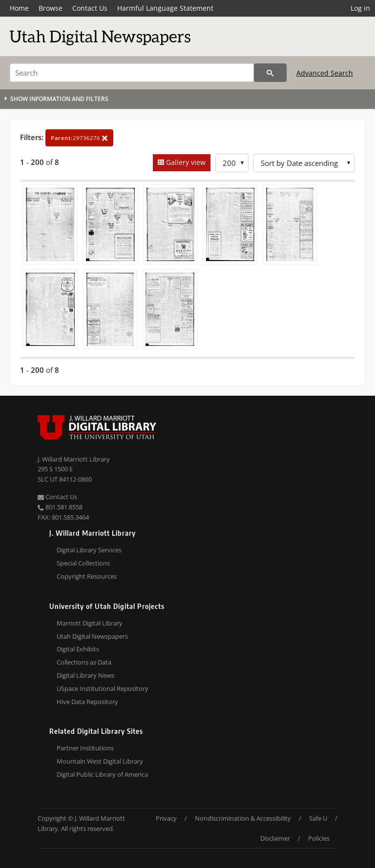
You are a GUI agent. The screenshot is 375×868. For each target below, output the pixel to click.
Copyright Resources (87, 576)
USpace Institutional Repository (103, 688)
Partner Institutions (85, 748)
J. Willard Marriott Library (74, 459)
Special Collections (83, 563)
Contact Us (90, 8)
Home (19, 8)
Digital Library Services (89, 550)
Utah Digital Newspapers (92, 636)
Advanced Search (325, 73)
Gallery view (185, 162)
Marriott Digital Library (90, 623)
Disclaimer (275, 838)
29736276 (79, 138)
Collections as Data (84, 662)
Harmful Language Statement (165, 8)
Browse (51, 8)
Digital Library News (85, 675)
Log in (360, 8)
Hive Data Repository (87, 702)
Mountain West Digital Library (100, 761)
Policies (319, 838)
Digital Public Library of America (102, 774)
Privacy (166, 818)
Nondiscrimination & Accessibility (243, 818)
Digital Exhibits (78, 649)
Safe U (318, 818)
